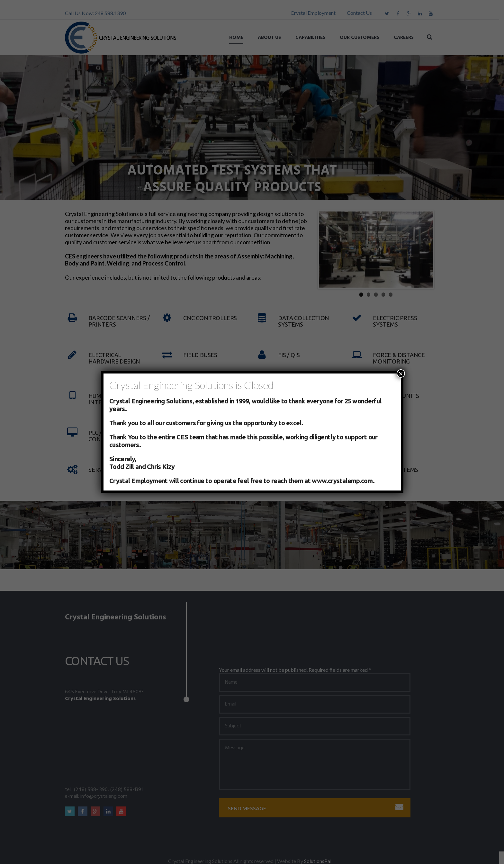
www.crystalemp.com (342, 481)
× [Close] (401, 373)
